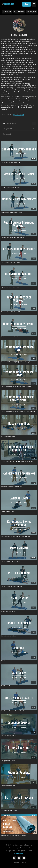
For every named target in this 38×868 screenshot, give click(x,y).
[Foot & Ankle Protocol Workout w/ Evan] (19, 237)
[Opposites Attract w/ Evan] (19, 636)
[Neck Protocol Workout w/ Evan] (19, 337)
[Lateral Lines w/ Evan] (19, 511)
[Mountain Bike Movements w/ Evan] (19, 212)
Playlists (31, 12)
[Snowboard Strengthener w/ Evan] (19, 162)
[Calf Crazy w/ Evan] (19, 686)
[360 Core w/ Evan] (19, 661)
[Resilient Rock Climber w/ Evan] (19, 187)
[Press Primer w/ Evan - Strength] (19, 561)
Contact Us (7, 848)
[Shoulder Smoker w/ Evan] (19, 736)
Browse (7, 12)
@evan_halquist (18, 115)
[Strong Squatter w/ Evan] (19, 761)
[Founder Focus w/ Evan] (19, 786)
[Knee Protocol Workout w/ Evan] (19, 262)
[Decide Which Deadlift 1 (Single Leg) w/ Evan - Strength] (19, 462)
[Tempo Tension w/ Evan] (19, 611)
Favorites (19, 12)
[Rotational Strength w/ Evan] (19, 811)
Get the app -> (19, 854)
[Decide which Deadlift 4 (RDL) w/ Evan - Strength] (19, 362)
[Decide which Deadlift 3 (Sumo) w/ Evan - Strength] (19, 387)
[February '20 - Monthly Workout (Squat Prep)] (19, 835)
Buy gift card (11, 851)
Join (26, 4)
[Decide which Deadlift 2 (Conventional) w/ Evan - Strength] (19, 412)
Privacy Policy (18, 848)
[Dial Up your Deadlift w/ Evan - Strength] (19, 711)
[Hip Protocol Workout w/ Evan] (19, 287)
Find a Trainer (29, 848)
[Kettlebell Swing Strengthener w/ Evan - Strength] (19, 536)
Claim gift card (22, 851)
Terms (30, 851)
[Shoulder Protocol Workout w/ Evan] (19, 312)
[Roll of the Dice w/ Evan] (19, 437)
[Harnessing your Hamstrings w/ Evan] (19, 486)
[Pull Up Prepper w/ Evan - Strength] (19, 586)
